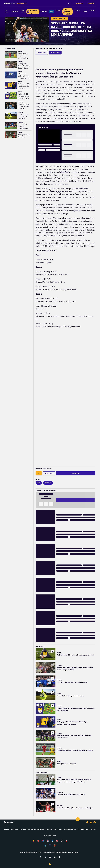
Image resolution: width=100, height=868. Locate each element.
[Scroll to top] (78, 819)
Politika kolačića (62, 852)
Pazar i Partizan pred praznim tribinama (23, 116)
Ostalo (93, 829)
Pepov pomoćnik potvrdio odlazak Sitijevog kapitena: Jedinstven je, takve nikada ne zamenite (24, 106)
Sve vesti (23, 829)
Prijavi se (91, 3)
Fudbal (20, 52)
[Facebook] (50, 857)
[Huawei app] (95, 822)
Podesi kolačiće (73, 852)
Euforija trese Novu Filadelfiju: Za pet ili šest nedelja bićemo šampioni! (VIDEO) (24, 66)
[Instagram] (41, 857)
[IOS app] (91, 822)
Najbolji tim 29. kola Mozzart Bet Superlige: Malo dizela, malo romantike (24, 96)
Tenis (87, 829)
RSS (40, 852)
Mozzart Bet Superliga (36, 829)
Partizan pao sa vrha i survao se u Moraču (71, 794)
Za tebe (7, 829)
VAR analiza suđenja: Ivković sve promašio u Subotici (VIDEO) (24, 76)
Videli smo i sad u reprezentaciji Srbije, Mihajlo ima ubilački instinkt (74, 736)
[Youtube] (55, 857)
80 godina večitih (70, 829)
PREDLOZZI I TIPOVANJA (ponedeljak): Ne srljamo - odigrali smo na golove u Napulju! (24, 126)
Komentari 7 (42, 53)
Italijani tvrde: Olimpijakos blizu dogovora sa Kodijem (75, 808)
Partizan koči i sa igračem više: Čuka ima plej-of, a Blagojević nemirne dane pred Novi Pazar (74, 781)
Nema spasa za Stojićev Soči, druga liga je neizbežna (23, 56)
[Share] (39, 473)
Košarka (60, 792)
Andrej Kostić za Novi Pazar (24, 136)
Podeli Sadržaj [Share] (59, 19)
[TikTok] (59, 857)
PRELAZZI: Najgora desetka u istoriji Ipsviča (72, 682)
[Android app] (87, 822)
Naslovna (15, 829)
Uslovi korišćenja (32, 852)
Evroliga (49, 829)
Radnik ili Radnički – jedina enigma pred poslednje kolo (76, 655)
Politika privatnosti (49, 852)
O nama (22, 852)
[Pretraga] (69, 3)
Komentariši (55, 53)
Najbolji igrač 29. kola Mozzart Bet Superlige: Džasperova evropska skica (24, 86)
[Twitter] (45, 857)
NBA (55, 829)
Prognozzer (79, 3)
